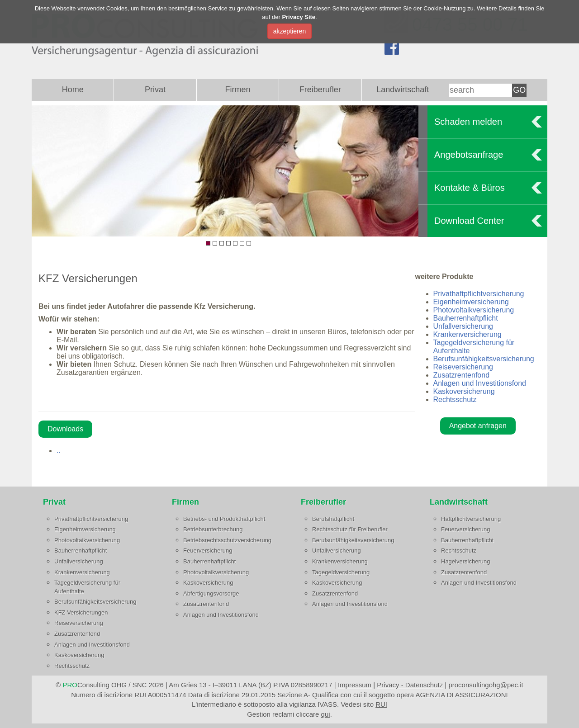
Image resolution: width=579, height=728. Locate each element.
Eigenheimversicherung (471, 302)
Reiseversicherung (463, 367)
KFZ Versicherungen (81, 612)
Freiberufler (320, 90)
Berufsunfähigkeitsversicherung (484, 359)
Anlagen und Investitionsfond (480, 383)
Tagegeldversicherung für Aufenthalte (87, 587)
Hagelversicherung (465, 561)
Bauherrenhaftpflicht (466, 318)
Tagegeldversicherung (341, 572)
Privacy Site (299, 17)
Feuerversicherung (208, 551)
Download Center (469, 221)
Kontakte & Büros (470, 188)
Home (73, 90)
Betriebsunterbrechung (213, 529)
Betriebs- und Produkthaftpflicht (224, 519)
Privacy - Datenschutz (410, 685)
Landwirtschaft (403, 90)
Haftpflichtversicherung (471, 519)
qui (326, 714)
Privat (155, 90)
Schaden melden (468, 122)
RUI (381, 704)
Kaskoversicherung (464, 391)
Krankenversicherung (467, 334)
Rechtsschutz (455, 399)
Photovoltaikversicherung (474, 310)
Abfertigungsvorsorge (211, 593)
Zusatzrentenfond (462, 375)
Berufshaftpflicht (333, 519)
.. (59, 451)
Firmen (237, 90)
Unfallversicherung (463, 326)
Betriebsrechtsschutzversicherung (227, 540)
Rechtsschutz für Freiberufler (350, 529)
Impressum (355, 685)
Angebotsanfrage (469, 155)
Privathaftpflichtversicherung (479, 294)
